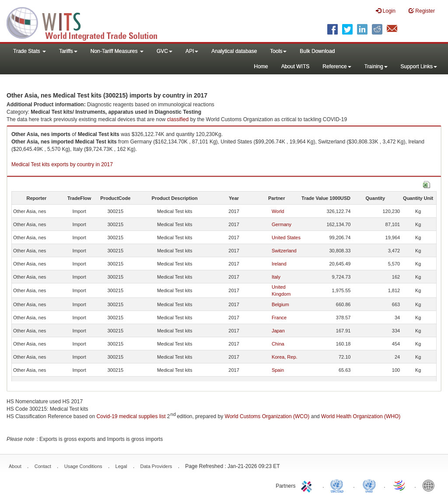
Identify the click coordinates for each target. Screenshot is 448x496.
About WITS (296, 66)
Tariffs (68, 51)
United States (286, 238)
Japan (278, 331)
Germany (282, 224)
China (278, 344)
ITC (308, 485)
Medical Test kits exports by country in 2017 (62, 164)
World (278, 211)
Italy (276, 277)
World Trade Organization (400, 485)
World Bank (430, 485)
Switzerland (284, 251)
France (279, 318)
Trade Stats (30, 51)
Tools (278, 51)
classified (178, 119)
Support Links (419, 66)
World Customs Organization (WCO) (267, 416)
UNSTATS (369, 485)
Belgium (280, 304)
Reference (337, 66)
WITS (87, 22)
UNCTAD (339, 485)
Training (376, 66)
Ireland (279, 264)
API (192, 51)
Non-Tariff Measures (117, 51)
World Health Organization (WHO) (361, 416)
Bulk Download (317, 51)
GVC (164, 51)
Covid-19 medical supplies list (131, 416)
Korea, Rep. (285, 357)
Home (261, 66)
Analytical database (234, 51)
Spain (278, 370)
